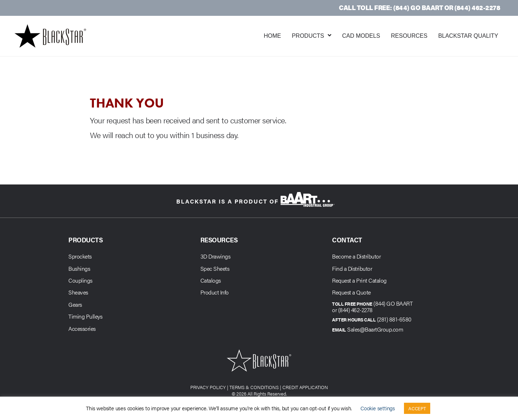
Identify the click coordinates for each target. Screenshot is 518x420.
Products (308, 36)
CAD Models (361, 36)
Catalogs (211, 280)
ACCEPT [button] (417, 408)
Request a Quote (351, 292)
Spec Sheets (215, 268)
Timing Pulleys (85, 316)
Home (272, 36)
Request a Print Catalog (359, 280)
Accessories (82, 328)
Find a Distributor (352, 268)
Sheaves (78, 292)
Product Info (215, 292)
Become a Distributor (356, 256)
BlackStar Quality (468, 36)
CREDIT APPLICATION (305, 387)
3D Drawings (215, 256)
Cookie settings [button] (378, 408)
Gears (75, 304)
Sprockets (80, 256)
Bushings (79, 268)
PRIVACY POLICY (208, 387)
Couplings (80, 280)
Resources (409, 36)
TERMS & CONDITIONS (254, 387)
